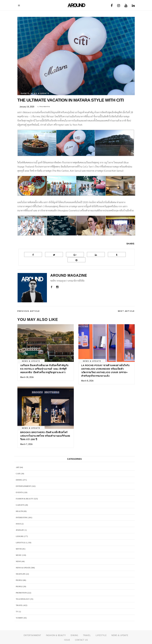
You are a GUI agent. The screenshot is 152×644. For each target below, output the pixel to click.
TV (17, 612)
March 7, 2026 (26, 444)
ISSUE (18, 524)
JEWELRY (20, 530)
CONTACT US (81, 640)
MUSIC (19, 555)
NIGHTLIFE (21, 574)
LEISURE (20, 536)
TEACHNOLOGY (23, 599)
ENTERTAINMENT (24, 486)
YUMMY (19, 618)
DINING (19, 480)
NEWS (18, 561)
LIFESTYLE (21, 543)
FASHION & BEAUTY (25, 499)
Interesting (22, 518)
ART (18, 467)
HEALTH (19, 511)
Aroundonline (45, 107)
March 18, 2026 (27, 377)
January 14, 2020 (27, 107)
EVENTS (25, 93)
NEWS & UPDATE (40, 93)
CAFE (18, 474)
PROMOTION (21, 593)
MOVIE (19, 549)
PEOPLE (19, 580)
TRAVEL (19, 605)
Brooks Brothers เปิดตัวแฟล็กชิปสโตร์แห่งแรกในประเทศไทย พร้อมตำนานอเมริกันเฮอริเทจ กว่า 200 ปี (45, 436)
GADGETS (20, 505)
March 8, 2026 (87, 381)
